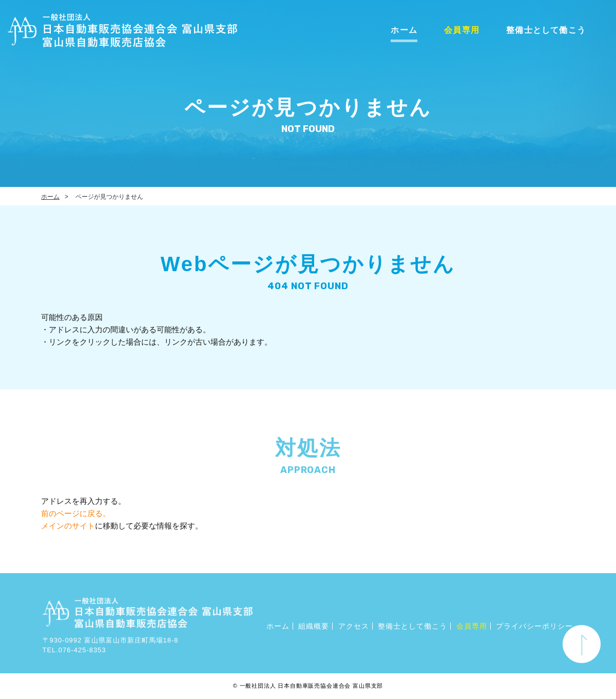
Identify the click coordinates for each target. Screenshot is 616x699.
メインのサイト (68, 526)
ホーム (404, 30)
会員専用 (462, 30)
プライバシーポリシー (535, 626)
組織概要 (314, 626)
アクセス (354, 626)
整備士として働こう (546, 30)
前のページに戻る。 (76, 513)
